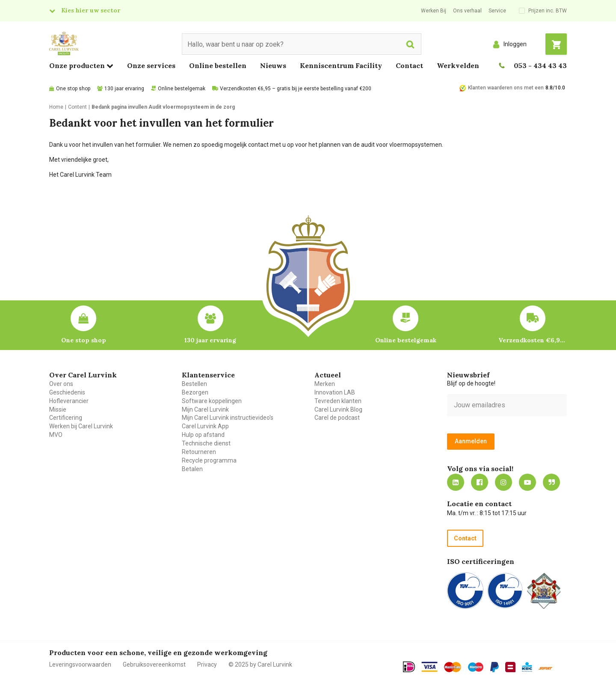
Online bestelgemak (182, 89)
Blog (551, 482)
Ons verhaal (467, 11)
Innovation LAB (335, 392)
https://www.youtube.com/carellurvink (527, 482)
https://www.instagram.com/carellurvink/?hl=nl (503, 482)
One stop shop (73, 89)
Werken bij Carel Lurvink (81, 426)
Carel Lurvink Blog (338, 409)
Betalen (192, 469)
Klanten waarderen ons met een (506, 88)
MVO (56, 435)
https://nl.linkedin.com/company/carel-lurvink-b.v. (456, 482)
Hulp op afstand (203, 435)
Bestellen (194, 384)
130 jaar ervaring (124, 89)
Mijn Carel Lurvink (205, 409)
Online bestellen (218, 65)
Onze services (151, 65)
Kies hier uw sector (91, 10)
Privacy (207, 664)
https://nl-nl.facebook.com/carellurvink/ (480, 482)
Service (497, 11)
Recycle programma (209, 460)
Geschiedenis (67, 392)
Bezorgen (195, 392)
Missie (58, 409)
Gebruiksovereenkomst (154, 664)
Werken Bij (434, 11)
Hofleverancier (69, 401)
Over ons (61, 384)
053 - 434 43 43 (540, 65)
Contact (409, 65)
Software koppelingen (212, 401)
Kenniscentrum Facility (341, 65)
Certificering (66, 418)
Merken (325, 384)
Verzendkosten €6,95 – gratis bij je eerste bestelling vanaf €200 (296, 89)
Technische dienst (206, 443)
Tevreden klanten (338, 401)
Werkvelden (458, 65)
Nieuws (273, 65)
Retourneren (199, 452)
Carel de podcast (337, 418)
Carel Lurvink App (205, 426)
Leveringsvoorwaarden (80, 664)
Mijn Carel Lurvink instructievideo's (228, 418)
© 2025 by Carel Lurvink (260, 664)
